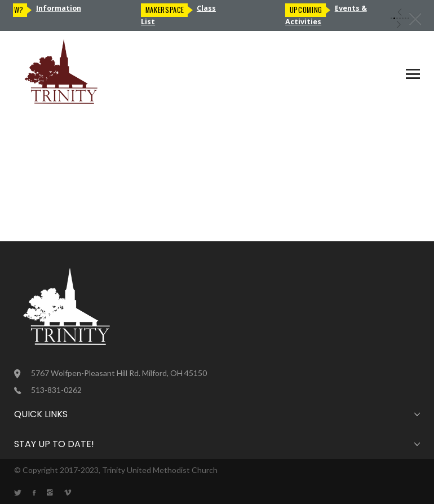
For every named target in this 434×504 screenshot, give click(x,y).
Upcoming (309, 10)
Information (62, 8)
